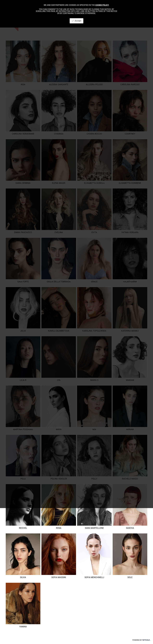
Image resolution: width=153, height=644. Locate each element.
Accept (77, 21)
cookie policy (102, 5)
